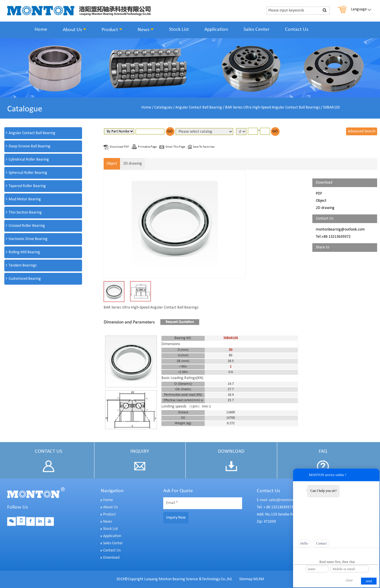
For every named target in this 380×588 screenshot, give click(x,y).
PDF (319, 194)
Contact (321, 543)
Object (112, 164)
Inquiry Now (176, 518)
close (349, 580)
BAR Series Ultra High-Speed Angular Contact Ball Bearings (272, 107)
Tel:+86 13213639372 (333, 237)
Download (111, 558)
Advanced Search (362, 131)
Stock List (179, 30)
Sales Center (256, 30)
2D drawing (133, 164)
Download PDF (120, 147)
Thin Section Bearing (25, 213)
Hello (304, 543)
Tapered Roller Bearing (27, 186)
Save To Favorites (204, 147)
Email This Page (176, 147)
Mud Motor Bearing (25, 199)
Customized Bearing (25, 279)
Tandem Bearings (23, 266)
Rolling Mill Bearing (24, 252)
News (146, 30)
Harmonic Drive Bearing (28, 239)
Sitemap (246, 579)
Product (112, 30)
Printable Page (148, 147)
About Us (74, 30)
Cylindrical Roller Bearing (29, 160)
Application (216, 30)
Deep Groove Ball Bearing (30, 146)
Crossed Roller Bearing (27, 226)
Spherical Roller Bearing (28, 173)
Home (41, 30)
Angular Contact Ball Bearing (199, 107)
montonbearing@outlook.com (340, 230)
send (369, 581)
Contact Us (297, 30)
